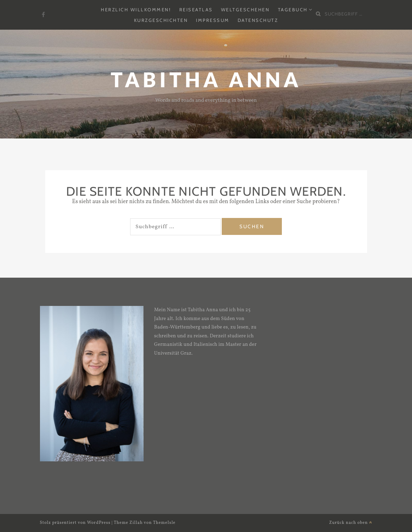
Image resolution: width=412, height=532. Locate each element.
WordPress (99, 523)
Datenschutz (258, 20)
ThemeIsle (164, 523)
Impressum (213, 20)
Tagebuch (293, 10)
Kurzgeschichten (161, 20)
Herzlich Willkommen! (136, 10)
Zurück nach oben (351, 523)
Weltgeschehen (245, 10)
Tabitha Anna (206, 80)
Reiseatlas (196, 10)
